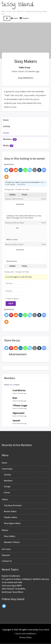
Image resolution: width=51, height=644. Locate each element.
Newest (6, 385)
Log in (15, 18)
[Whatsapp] (25, 169)
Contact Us (7, 561)
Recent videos (10, 512)
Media (8, 146)
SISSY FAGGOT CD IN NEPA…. (14, 589)
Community (7, 469)
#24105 (44, 223)
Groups (7, 487)
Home (6, 120)
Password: (9, 291)
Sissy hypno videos (12, 523)
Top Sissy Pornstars (13, 506)
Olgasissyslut (18, 413)
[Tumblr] (39, 169)
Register (24, 18)
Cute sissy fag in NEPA (12, 586)
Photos (5, 530)
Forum (6, 133)
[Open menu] (7, 18)
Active (12, 385)
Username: (9, 283)
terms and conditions (25, 634)
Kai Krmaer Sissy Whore (13, 592)
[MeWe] (21, 169)
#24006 (43, 199)
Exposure (6, 555)
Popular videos (11, 517)
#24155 (44, 244)
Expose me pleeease (11, 576)
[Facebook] (44, 169)
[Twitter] (6, 169)
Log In (11, 303)
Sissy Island (44, 630)
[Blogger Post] (35, 169)
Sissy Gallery (10, 536)
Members (10, 139)
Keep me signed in (13, 299)
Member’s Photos (12, 542)
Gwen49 (16, 421)
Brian (15, 398)
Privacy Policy (25, 638)
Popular (17, 385)
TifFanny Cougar (20, 406)
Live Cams (6, 549)
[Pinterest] (11, 169)
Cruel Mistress (19, 391)
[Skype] (30, 169)
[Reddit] (16, 169)
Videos (5, 500)
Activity (7, 126)
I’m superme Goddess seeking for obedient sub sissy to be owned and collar (25, 581)
